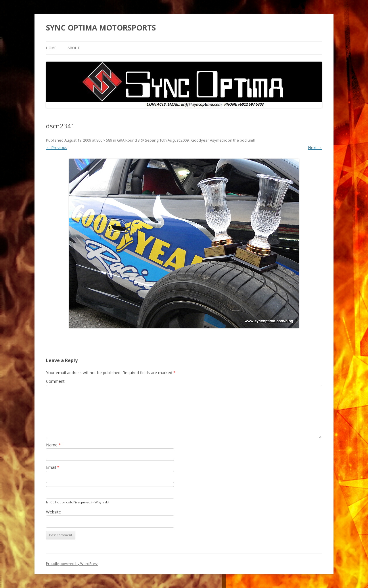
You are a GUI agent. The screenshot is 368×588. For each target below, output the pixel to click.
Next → (315, 148)
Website (53, 512)
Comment (55, 381)
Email (53, 467)
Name (53, 445)
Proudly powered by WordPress (72, 564)
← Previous (57, 148)
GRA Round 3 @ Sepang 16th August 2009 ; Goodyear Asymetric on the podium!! (186, 140)
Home (51, 48)
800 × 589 (104, 140)
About (74, 48)
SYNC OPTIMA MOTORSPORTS (101, 28)
